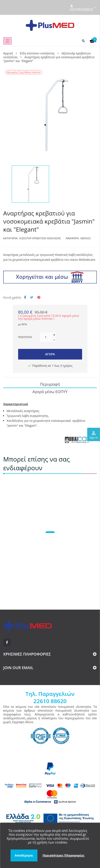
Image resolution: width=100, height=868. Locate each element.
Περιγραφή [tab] (50, 384)
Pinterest (39, 297)
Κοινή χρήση (25, 297)
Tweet (32, 297)
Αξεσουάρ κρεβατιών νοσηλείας (40, 238)
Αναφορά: (73, 238)
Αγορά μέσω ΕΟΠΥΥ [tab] (50, 392)
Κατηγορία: (11, 238)
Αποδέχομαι (24, 855)
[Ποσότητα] (46, 337)
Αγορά (50, 354)
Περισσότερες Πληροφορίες (63, 855)
